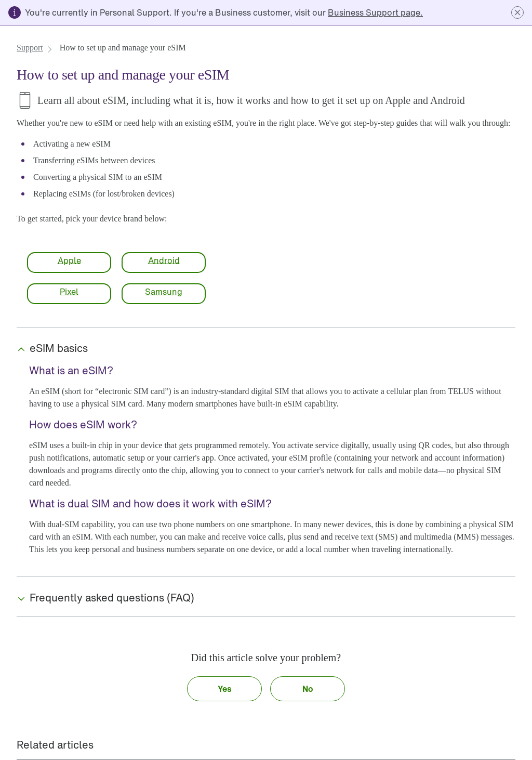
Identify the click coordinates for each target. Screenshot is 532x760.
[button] (517, 12)
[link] (375, 12)
